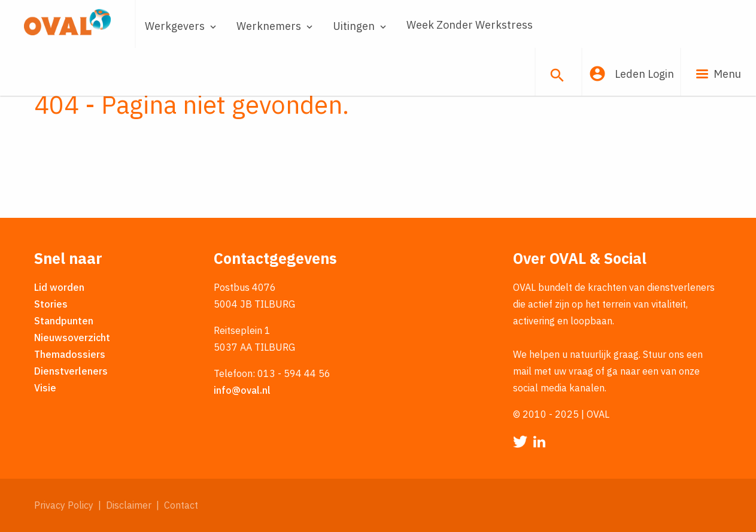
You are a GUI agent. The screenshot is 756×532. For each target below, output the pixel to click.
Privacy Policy (64, 505)
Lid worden (59, 287)
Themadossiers (70, 354)
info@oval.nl (242, 390)
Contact (181, 505)
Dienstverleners (71, 371)
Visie (45, 388)
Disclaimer (129, 505)
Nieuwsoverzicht (72, 338)
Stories (51, 304)
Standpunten (64, 321)
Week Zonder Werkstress (470, 25)
